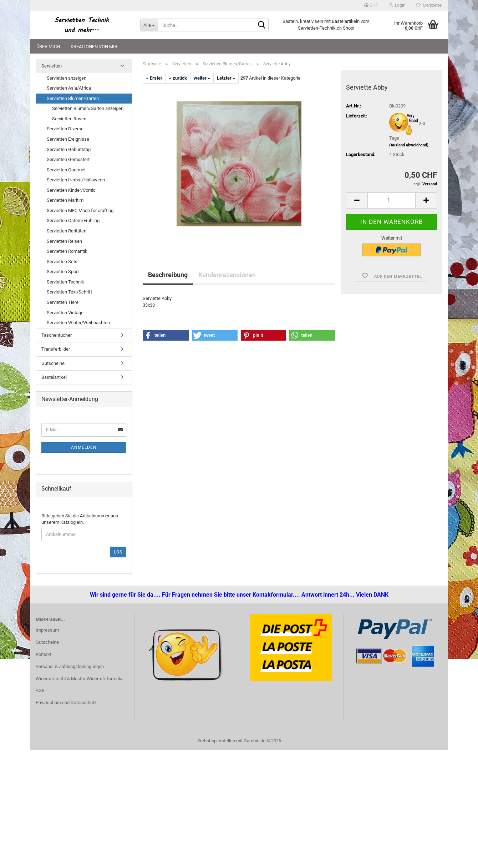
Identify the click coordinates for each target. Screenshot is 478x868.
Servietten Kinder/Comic (71, 190)
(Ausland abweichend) (409, 145)
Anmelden (84, 447)
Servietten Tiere (63, 302)
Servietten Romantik (67, 251)
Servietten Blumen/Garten (73, 98)
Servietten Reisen (64, 241)
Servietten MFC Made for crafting (80, 210)
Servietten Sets (62, 262)
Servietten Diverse (65, 129)
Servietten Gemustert (68, 159)
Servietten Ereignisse (68, 139)
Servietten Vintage (65, 313)
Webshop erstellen (216, 741)
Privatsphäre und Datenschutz (66, 703)
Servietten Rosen (69, 119)
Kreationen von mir (94, 47)
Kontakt (44, 654)
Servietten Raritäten (67, 231)
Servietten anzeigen (67, 78)
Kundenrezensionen (227, 275)
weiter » (202, 78)
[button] (371, 5)
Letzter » (226, 78)
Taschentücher (57, 335)
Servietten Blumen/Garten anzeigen (88, 108)
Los (118, 552)
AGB (40, 690)
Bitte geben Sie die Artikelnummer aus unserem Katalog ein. (80, 519)
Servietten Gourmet (66, 170)
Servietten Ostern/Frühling (73, 220)
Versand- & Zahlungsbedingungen (70, 666)
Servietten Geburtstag (69, 149)
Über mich (48, 47)
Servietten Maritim (65, 200)
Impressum (47, 630)
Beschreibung (168, 275)
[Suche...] (149, 25)
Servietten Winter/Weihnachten (78, 323)
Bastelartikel (54, 377)
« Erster (154, 78)
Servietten (52, 66)
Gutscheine (53, 363)
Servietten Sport (63, 272)
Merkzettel (429, 5)
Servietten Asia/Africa (69, 88)
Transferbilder (56, 349)
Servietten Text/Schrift (69, 292)
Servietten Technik (65, 282)
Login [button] (397, 5)
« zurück (178, 78)
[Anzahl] (391, 200)
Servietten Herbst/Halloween (76, 180)
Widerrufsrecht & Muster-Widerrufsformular (80, 679)
